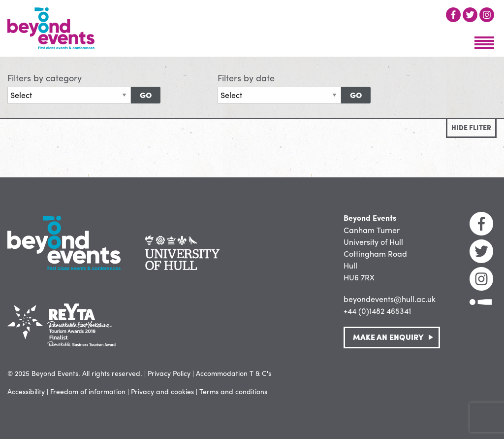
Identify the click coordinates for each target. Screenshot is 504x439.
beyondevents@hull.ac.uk (390, 299)
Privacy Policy (169, 373)
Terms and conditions (233, 391)
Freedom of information (88, 391)
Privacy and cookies (162, 391)
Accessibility (26, 391)
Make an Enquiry (388, 337)
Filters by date (246, 78)
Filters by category (45, 78)
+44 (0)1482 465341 (377, 311)
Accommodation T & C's (234, 373)
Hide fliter (471, 127)
